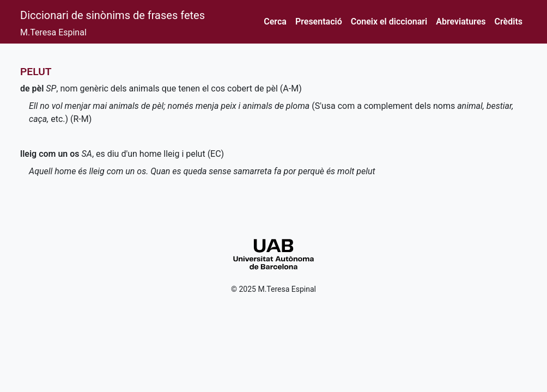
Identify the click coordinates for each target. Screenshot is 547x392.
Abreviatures (461, 22)
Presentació (319, 22)
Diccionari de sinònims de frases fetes (113, 15)
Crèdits (509, 22)
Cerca (275, 22)
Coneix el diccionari (389, 22)
